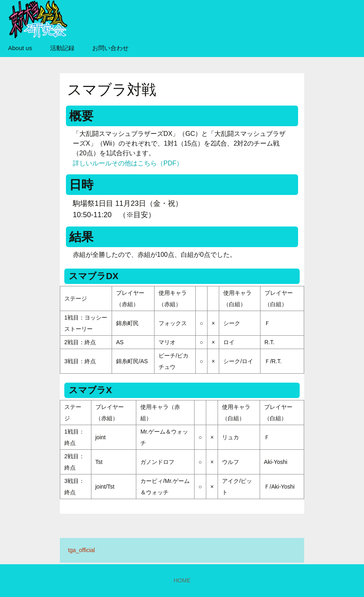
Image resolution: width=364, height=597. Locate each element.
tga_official (81, 550)
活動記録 (62, 48)
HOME (182, 580)
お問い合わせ (110, 48)
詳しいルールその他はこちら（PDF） (128, 163)
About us (20, 48)
